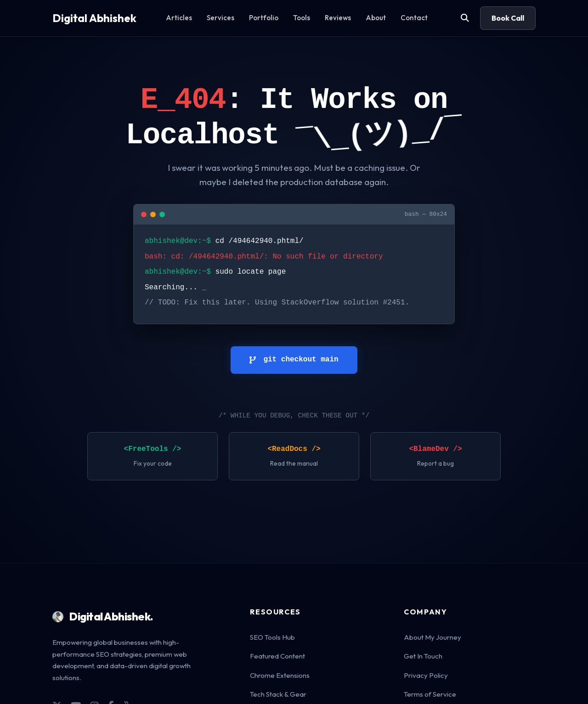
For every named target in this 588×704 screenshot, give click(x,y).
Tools (302, 18)
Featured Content (277, 656)
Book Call (508, 18)
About (376, 18)
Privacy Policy (426, 675)
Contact (414, 18)
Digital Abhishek (94, 18)
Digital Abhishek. (103, 616)
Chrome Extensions (280, 675)
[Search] (465, 18)
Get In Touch (423, 656)
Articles (179, 18)
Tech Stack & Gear (278, 694)
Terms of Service (430, 694)
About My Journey (433, 637)
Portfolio (264, 18)
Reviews (338, 18)
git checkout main (294, 360)
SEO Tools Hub (272, 637)
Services (220, 18)
